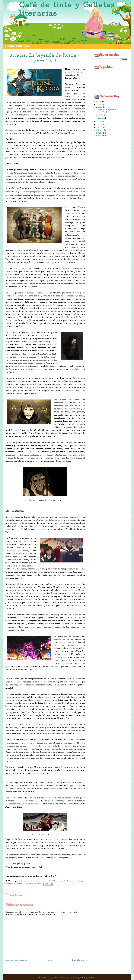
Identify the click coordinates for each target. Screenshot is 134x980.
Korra (20, 884)
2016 (99, 124)
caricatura (11, 884)
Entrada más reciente (16, 960)
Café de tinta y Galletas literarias (67, 9)
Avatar (67, 881)
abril (100, 115)
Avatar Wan (77, 881)
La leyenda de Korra (33, 884)
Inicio (50, 960)
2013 (99, 133)
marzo (101, 118)
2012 (99, 136)
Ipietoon (91, 978)
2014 (99, 130)
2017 (99, 122)
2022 (99, 102)
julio (100, 107)
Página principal (17, 46)
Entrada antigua (80, 960)
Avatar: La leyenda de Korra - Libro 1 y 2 (111, 111)
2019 (99, 104)
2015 (99, 127)
